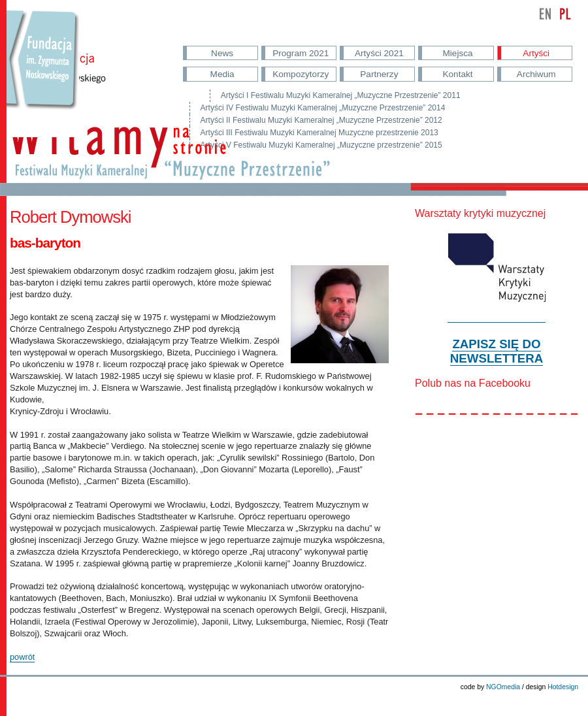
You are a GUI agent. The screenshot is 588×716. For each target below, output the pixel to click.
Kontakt (457, 74)
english (546, 14)
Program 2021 (301, 53)
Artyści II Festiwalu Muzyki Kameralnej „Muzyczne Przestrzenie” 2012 (321, 120)
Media (222, 74)
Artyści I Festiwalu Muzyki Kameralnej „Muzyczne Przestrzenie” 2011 (341, 95)
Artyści (536, 53)
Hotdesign (563, 687)
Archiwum (536, 74)
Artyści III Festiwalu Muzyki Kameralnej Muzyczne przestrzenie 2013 (319, 133)
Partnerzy (379, 74)
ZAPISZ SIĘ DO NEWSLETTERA (497, 351)
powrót (22, 657)
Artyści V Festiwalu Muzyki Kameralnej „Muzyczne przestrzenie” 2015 (321, 145)
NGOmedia (503, 687)
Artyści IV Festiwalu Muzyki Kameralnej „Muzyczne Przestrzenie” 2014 (323, 108)
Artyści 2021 (379, 53)
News (222, 53)
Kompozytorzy (301, 74)
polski (565, 14)
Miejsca (458, 53)
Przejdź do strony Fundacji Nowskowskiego (43, 72)
